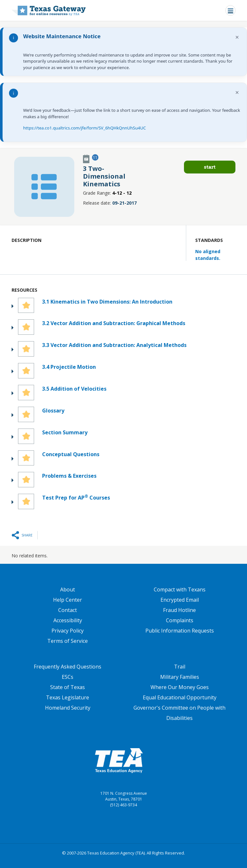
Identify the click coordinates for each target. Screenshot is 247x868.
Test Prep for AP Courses (76, 497)
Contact (68, 610)
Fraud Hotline (179, 610)
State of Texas (68, 687)
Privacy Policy (68, 631)
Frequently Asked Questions (68, 667)
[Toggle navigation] (230, 10)
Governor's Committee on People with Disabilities (179, 713)
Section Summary (65, 432)
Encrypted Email (180, 600)
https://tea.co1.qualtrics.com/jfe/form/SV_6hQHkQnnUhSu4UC (84, 128)
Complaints (180, 620)
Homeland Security (68, 708)
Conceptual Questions (71, 454)
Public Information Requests (180, 631)
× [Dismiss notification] (237, 37)
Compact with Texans (180, 589)
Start (210, 167)
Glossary (53, 411)
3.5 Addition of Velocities (74, 389)
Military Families (180, 677)
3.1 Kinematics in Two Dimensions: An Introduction (107, 302)
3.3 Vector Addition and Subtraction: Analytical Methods (114, 345)
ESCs (68, 677)
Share (27, 535)
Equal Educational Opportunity (180, 697)
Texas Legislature (68, 697)
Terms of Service (68, 641)
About (68, 589)
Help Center (68, 600)
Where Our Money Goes (180, 687)
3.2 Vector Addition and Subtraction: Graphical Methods (114, 323)
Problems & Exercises (69, 476)
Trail (180, 667)
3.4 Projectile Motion (69, 367)
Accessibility (68, 620)
